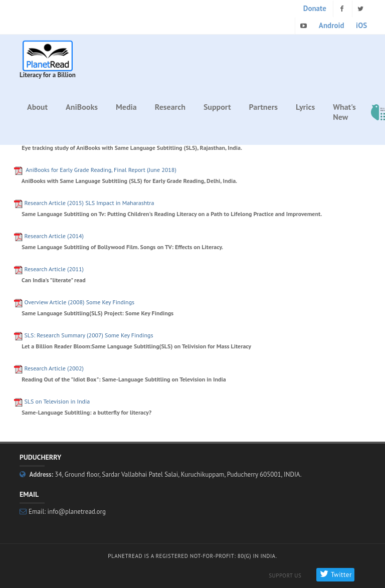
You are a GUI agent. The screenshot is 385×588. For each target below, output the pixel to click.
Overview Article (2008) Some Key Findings (79, 302)
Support (217, 107)
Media (126, 107)
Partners (264, 107)
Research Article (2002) (54, 368)
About (37, 107)
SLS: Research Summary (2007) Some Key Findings (88, 335)
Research (170, 107)
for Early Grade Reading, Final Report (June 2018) (101, 170)
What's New (344, 112)
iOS (361, 25)
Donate (315, 8)
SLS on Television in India (57, 401)
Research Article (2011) (54, 269)
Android (332, 25)
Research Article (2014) (54, 236)
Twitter (335, 575)
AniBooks (82, 107)
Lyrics (305, 107)
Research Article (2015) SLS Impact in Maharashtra (89, 203)
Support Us (285, 575)
